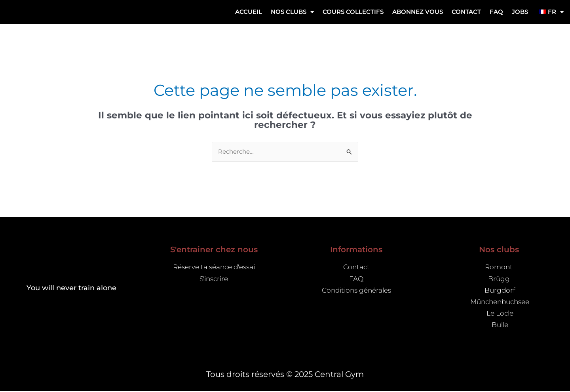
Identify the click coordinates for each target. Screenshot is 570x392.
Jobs (520, 12)
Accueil (249, 12)
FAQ (496, 12)
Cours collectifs (353, 12)
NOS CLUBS (292, 12)
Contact (466, 12)
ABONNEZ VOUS (418, 12)
